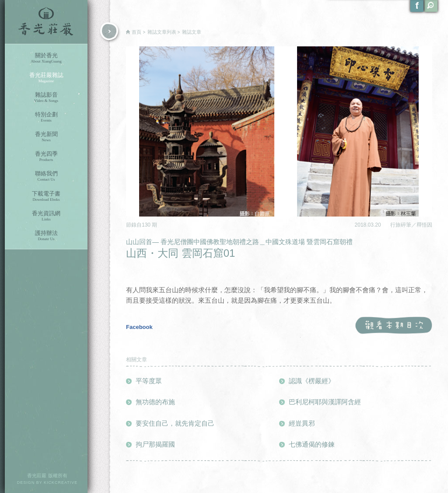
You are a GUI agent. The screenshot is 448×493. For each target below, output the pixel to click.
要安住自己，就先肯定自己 (175, 423)
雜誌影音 (46, 97)
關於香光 (46, 58)
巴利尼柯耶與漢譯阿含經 (325, 402)
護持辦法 (46, 236)
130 (147, 225)
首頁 (136, 32)
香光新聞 (46, 137)
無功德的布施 (155, 402)
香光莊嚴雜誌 (46, 78)
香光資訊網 (46, 216)
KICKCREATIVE (61, 483)
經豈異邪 (302, 423)
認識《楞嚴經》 (312, 381)
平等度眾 (149, 381)
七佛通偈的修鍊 (312, 444)
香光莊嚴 (46, 22)
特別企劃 (46, 117)
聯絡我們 (46, 176)
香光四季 (46, 156)
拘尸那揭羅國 (155, 444)
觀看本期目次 (394, 326)
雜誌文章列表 (162, 32)
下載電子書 (46, 196)
